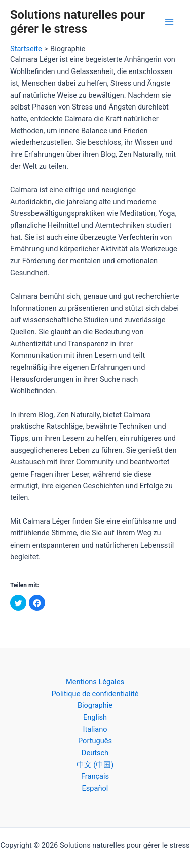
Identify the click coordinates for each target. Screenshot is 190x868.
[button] (18, 603)
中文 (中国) (95, 765)
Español (95, 788)
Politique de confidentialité (95, 694)
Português (95, 741)
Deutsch (95, 753)
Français (95, 776)
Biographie (95, 705)
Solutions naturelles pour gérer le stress (78, 22)
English (95, 717)
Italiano (95, 729)
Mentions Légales (95, 682)
